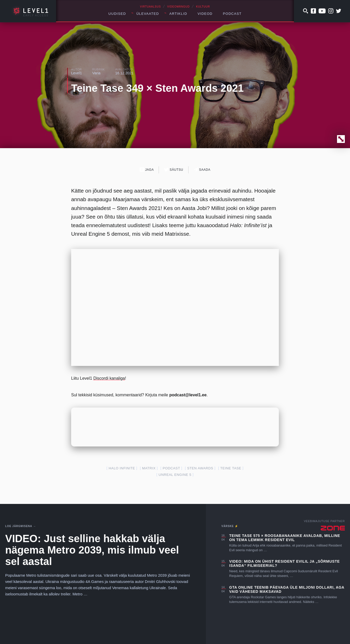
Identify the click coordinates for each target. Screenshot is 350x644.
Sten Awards (200, 468)
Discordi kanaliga (109, 378)
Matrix (149, 468)
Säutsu (174, 170)
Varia (96, 73)
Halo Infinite (122, 468)
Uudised (117, 14)
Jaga (147, 170)
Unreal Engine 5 (175, 475)
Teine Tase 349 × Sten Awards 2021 (157, 88)
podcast (171, 468)
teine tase (231, 468)
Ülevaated (148, 14)
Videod (205, 14)
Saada (202, 170)
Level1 (76, 73)
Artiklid (178, 14)
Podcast (232, 14)
